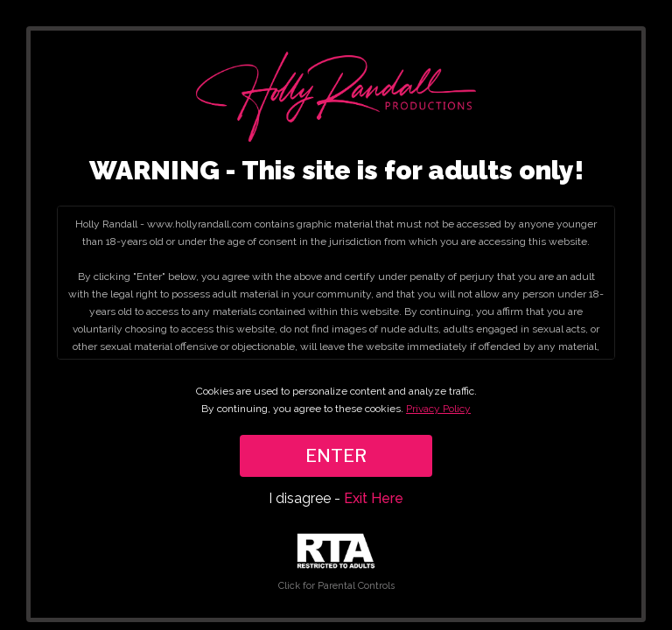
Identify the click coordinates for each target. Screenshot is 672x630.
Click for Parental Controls (336, 562)
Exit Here (374, 498)
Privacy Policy (438, 409)
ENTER (336, 456)
